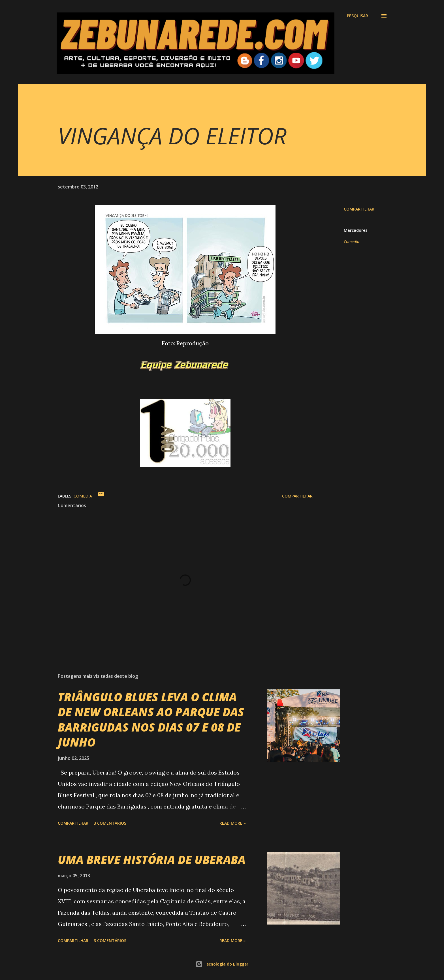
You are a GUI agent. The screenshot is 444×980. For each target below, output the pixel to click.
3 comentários (110, 823)
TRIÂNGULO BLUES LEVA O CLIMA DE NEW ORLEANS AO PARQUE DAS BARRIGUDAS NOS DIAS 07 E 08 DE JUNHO (151, 720)
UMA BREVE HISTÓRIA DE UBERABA (152, 860)
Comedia (352, 242)
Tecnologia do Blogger (222, 964)
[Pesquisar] (357, 16)
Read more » (233, 823)
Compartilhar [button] (359, 209)
